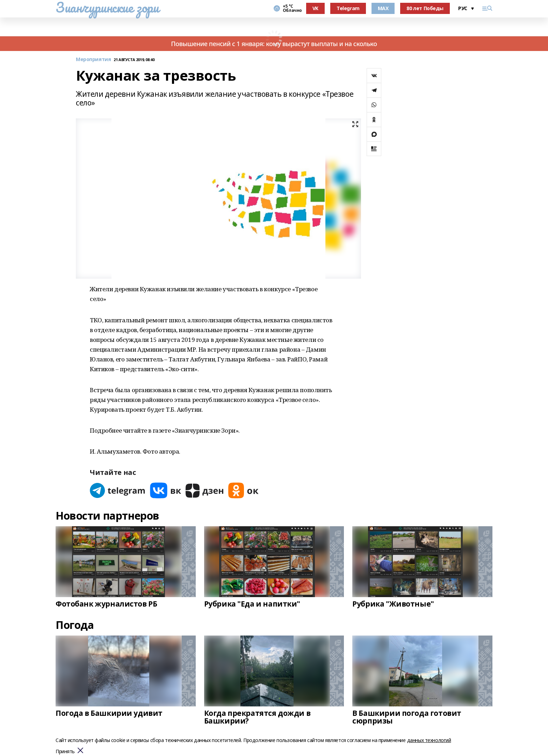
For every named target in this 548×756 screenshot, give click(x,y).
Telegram (348, 8)
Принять (65, 752)
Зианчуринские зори (107, 7)
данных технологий (429, 740)
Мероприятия (93, 60)
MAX (383, 8)
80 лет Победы (425, 8)
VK (315, 8)
